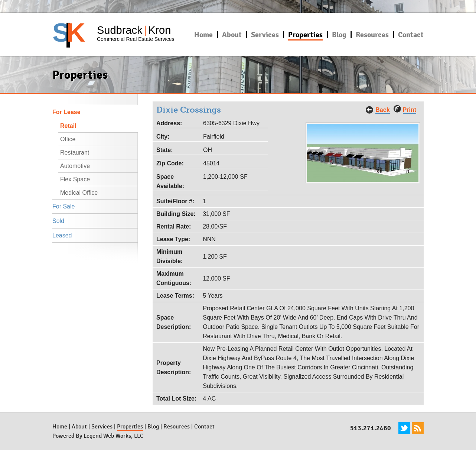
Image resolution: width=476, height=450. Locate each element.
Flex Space (75, 179)
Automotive (75, 166)
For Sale (63, 206)
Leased (62, 235)
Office (68, 139)
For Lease (66, 112)
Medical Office (79, 193)
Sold (58, 221)
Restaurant (75, 153)
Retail (68, 126)
